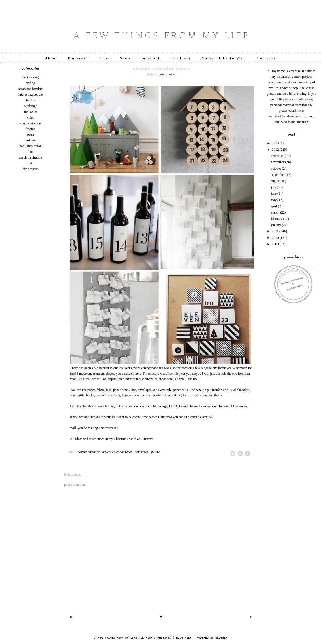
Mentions (266, 58)
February (277, 219)
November (278, 162)
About (51, 58)
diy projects (30, 169)
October (276, 169)
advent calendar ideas (161, 69)
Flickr (104, 58)
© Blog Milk (183, 638)
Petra (31, 134)
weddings (31, 106)
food (31, 152)
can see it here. (132, 374)
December (278, 156)
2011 (276, 231)
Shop (125, 58)
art (30, 163)
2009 (276, 244)
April (274, 206)
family (30, 100)
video (30, 117)
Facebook (151, 58)
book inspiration (30, 146)
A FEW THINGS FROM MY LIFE (116, 638)
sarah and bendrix (30, 89)
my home (30, 111)
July (274, 187)
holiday (31, 140)
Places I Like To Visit (224, 58)
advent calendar (89, 452)
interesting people (31, 94)
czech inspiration (31, 157)
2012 (276, 150)
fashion (30, 129)
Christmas (141, 452)
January (276, 225)
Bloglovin (181, 58)
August (275, 181)
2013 (276, 143)
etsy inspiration (31, 123)
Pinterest (78, 58)
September (278, 175)
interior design (31, 77)
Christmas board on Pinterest (133, 439)
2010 (276, 238)
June (274, 193)
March (275, 212)
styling (30, 83)
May (274, 200)
